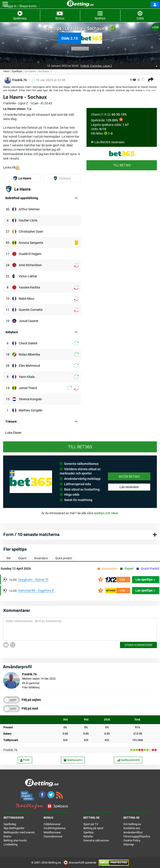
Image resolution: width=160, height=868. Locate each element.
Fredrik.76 (10, 750)
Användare (41, 558)
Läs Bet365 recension (109, 142)
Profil (25, 760)
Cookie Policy (132, 840)
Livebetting (11, 844)
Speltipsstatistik (128, 760)
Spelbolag (10, 824)
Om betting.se (132, 824)
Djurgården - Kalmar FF (33, 579)
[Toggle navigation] (5, 4)
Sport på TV (91, 824)
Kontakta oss (132, 828)
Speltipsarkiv (73, 760)
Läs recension (129, 487)
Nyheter (88, 836)
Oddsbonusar (52, 824)
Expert (22, 558)
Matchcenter (80, 49)
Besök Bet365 (129, 476)
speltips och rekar (106, 513)
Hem (6, 71)
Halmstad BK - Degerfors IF (36, 590)
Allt (9, 558)
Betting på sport (93, 828)
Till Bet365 (122, 165)
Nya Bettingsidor (14, 828)
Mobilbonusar (52, 832)
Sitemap (129, 844)
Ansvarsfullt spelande (80, 863)
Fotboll (85, 66)
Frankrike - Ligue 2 (101, 66)
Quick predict (64, 558)
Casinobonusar (53, 836)
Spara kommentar (138, 645)
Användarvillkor (133, 832)
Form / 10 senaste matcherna (31, 534)
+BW (155, 27)
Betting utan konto (15, 840)
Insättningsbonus (55, 828)
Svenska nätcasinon (96, 840)
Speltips (17, 71)
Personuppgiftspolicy (137, 836)
